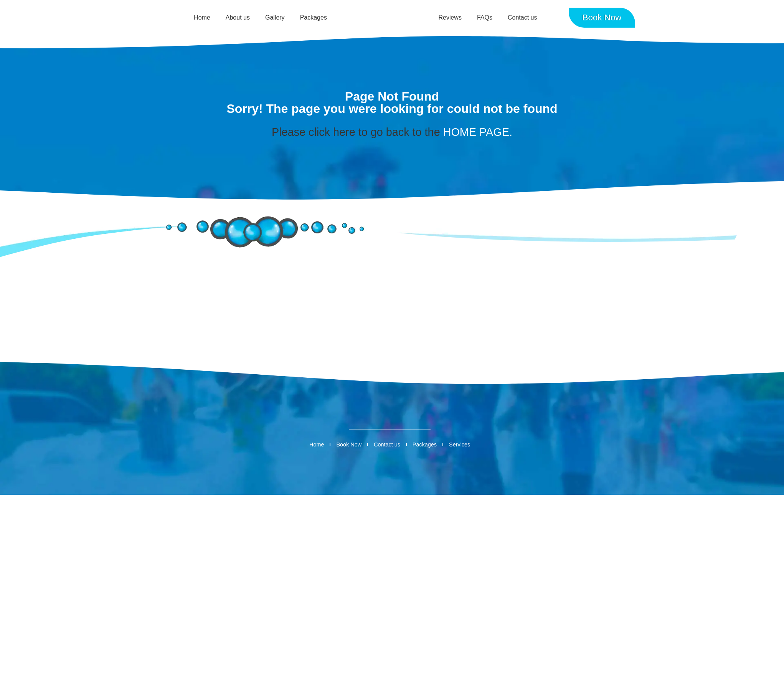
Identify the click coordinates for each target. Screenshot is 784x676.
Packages (314, 17)
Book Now (349, 445)
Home (202, 17)
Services (460, 445)
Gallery (275, 17)
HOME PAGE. (478, 132)
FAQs (485, 17)
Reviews (450, 17)
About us (238, 17)
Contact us (522, 17)
